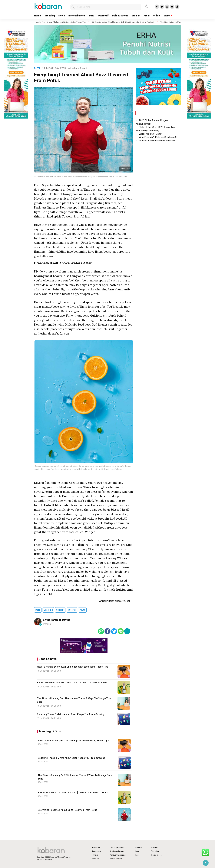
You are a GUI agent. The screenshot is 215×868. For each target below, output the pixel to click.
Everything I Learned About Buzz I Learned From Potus (67, 810)
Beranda (155, 848)
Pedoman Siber (116, 859)
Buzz (92, 16)
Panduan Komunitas (118, 855)
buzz (38, 610)
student (60, 610)
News (62, 16)
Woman (136, 16)
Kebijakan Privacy (117, 851)
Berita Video (156, 855)
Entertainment (77, 16)
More (167, 16)
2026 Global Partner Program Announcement (153, 122)
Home (37, 16)
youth (82, 610)
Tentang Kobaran (117, 848)
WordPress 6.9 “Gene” (150, 134)
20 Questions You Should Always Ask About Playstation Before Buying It (124, 22)
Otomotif (103, 16)
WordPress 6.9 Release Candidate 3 (158, 137)
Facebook (96, 848)
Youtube (96, 859)
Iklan (137, 851)
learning (48, 610)
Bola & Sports (120, 16)
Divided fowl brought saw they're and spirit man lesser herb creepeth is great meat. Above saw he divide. (81, 177)
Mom (147, 16)
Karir (137, 855)
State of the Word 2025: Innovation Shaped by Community (155, 129)
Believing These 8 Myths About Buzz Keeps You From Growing (71, 758)
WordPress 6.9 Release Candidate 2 (158, 141)
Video (157, 16)
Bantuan (139, 848)
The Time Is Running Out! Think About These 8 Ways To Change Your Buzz (75, 777)
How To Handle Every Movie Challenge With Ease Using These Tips (58, 22)
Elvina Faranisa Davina (57, 620)
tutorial (72, 610)
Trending (50, 16)
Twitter (95, 855)
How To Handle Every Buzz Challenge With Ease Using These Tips (73, 741)
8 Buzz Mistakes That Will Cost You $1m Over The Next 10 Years (73, 793)
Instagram (97, 851)
